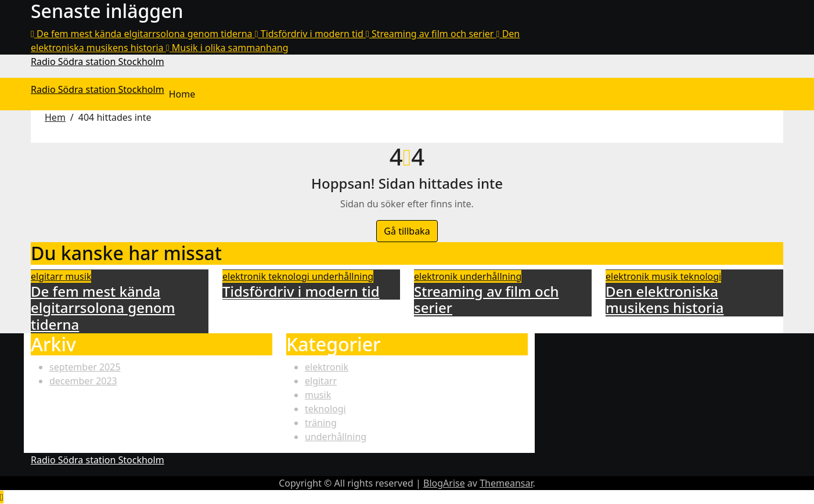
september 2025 (85, 367)
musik (78, 276)
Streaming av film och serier (487, 300)
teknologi (290, 276)
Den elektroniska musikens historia (664, 300)
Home (182, 94)
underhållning (343, 276)
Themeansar (506, 483)
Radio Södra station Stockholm (98, 62)
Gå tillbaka (407, 231)
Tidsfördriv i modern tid (301, 291)
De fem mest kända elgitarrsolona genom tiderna (103, 308)
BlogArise (444, 483)
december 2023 (83, 381)
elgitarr (48, 276)
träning (321, 423)
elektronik (245, 276)
